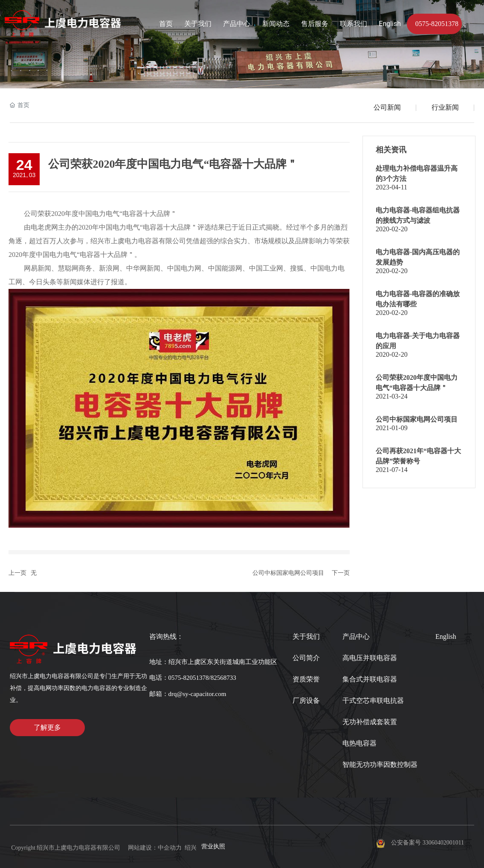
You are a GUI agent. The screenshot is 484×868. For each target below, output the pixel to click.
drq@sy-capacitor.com (197, 694)
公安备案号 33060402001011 (427, 843)
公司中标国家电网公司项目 (288, 573)
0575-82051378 (189, 678)
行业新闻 (445, 107)
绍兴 (191, 848)
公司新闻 (387, 107)
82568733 (223, 678)
